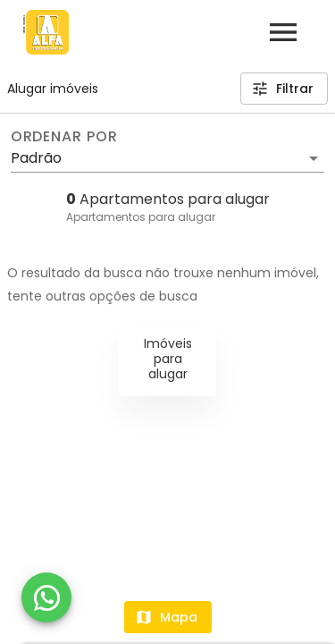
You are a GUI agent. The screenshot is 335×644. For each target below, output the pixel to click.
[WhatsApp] (46, 597)
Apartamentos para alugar (141, 217)
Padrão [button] (36, 158)
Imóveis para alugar (168, 359)
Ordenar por (64, 137)
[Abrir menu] (283, 32)
